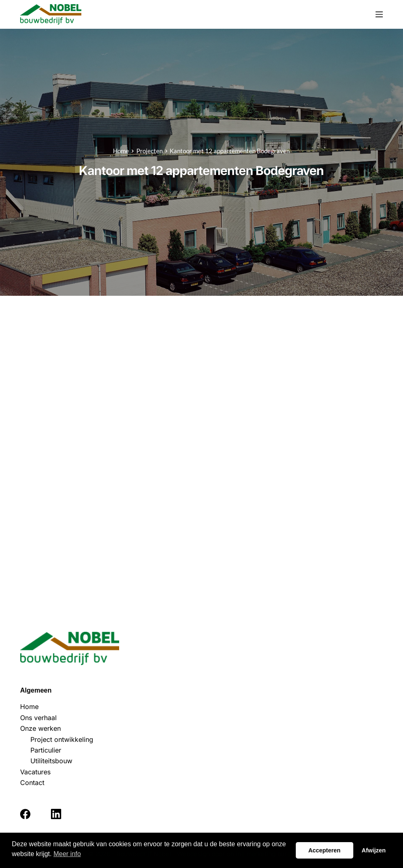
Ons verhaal (38, 718)
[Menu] (379, 14)
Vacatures (35, 772)
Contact (32, 783)
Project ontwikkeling (62, 739)
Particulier (46, 750)
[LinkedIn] (56, 814)
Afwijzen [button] (373, 850)
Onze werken (40, 728)
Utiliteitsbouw (51, 761)
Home (29, 707)
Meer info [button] (67, 854)
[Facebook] (25, 814)
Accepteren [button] (324, 850)
